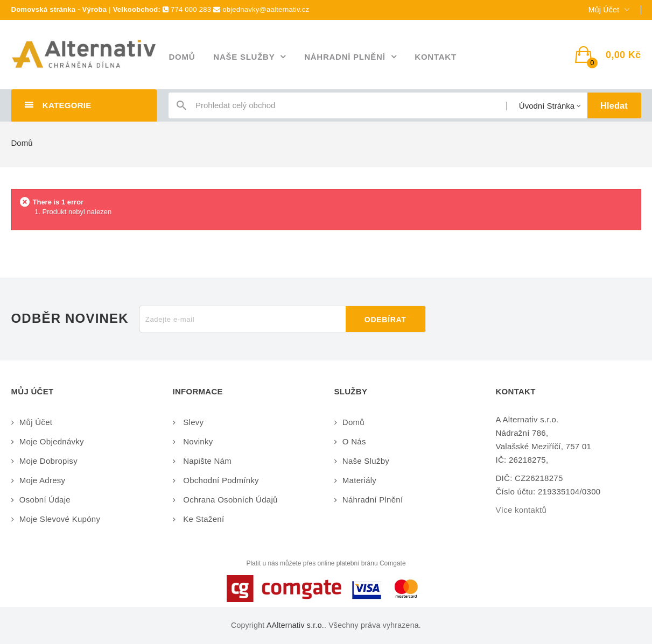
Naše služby (366, 461)
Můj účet (36, 422)
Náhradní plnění (373, 500)
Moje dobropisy (48, 461)
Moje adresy (43, 480)
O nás (354, 441)
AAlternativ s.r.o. (295, 625)
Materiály (359, 480)
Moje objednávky (52, 441)
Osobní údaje (45, 500)
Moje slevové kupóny (60, 519)
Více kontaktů (521, 510)
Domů (22, 143)
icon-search (181, 108)
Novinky (197, 441)
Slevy (192, 422)
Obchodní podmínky (220, 480)
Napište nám (206, 461)
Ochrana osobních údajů (229, 500)
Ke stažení (203, 519)
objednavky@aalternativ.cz (266, 9)
